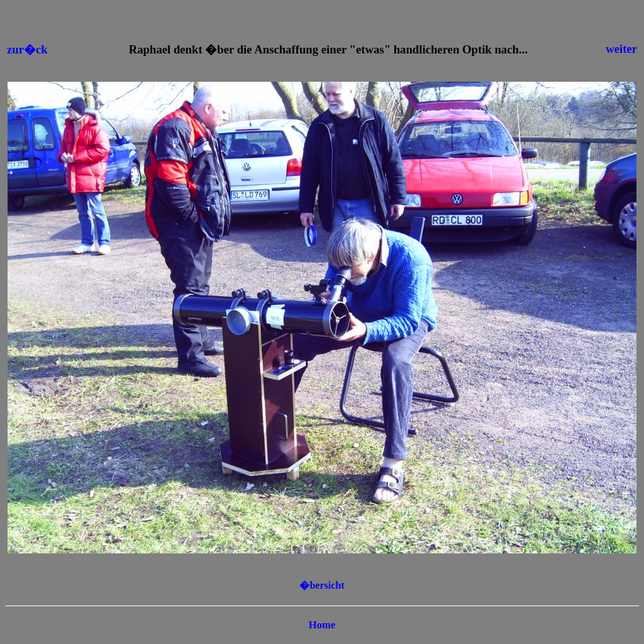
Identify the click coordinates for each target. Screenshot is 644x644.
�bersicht (322, 585)
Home (322, 625)
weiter (621, 49)
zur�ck (27, 49)
